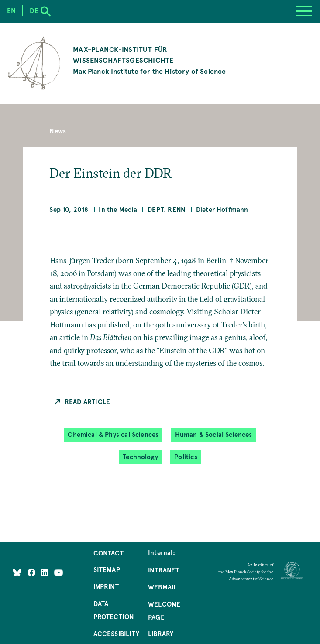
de (34, 10)
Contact (108, 553)
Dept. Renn (167, 209)
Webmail (162, 587)
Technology (140, 457)
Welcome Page (164, 610)
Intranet (163, 570)
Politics (186, 457)
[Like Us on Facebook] (32, 572)
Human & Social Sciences (214, 434)
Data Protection (114, 610)
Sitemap (107, 569)
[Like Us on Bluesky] (17, 572)
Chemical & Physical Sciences (113, 434)
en (11, 10)
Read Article (87, 402)
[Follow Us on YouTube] (59, 572)
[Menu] (304, 12)
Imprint (106, 586)
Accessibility (116, 634)
